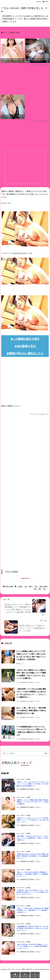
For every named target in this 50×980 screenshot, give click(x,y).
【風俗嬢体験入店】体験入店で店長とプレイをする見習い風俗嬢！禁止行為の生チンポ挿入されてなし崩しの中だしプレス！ (33, 928)
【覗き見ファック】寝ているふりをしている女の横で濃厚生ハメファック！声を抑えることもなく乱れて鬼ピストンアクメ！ (33, 820)
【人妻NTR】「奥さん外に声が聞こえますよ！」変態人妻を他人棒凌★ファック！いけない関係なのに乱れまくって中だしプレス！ (33, 892)
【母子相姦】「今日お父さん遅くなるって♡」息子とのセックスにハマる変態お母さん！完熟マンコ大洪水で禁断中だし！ (33, 838)
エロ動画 (20, 586)
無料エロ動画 (15, 33)
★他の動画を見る (25, 346)
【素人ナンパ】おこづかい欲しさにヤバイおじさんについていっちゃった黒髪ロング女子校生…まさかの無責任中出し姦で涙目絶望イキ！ (33, 784)
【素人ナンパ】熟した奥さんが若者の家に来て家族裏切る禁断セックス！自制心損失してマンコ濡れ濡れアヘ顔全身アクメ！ (33, 910)
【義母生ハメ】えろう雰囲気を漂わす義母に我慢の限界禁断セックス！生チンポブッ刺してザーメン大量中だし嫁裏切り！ (33, 802)
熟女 (35, 589)
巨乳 (36, 586)
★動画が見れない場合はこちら (25, 353)
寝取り (31, 586)
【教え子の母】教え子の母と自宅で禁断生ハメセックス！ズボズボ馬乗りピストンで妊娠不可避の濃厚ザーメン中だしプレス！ (33, 946)
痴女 (40, 589)
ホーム (5, 33)
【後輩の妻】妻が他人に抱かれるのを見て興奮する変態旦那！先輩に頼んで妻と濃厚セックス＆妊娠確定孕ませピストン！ (33, 856)
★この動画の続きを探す (25, 339)
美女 (45, 589)
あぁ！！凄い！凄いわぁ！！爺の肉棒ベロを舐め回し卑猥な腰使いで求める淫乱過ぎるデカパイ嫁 (31, 711)
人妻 (26, 586)
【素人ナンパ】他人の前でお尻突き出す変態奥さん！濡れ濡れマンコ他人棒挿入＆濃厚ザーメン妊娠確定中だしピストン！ (33, 874)
